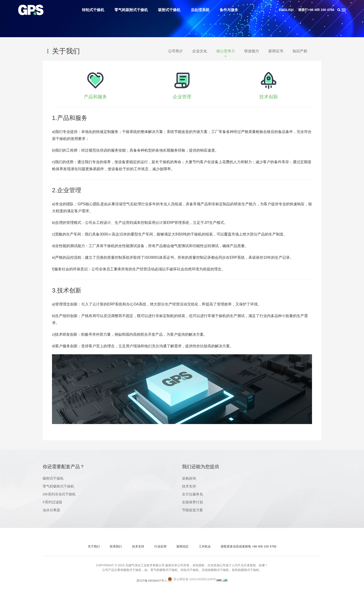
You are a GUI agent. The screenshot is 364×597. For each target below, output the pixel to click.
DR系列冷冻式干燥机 (59, 494)
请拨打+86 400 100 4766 (316, 10)
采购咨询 (189, 478)
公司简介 (175, 51)
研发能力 (252, 51)
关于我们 (94, 546)
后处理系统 (200, 10)
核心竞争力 (226, 51)
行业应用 (160, 546)
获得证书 (276, 51)
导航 (344, 10)
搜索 (339, 10)
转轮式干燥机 (93, 10)
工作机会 (205, 546)
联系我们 (116, 546)
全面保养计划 (192, 502)
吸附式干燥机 (169, 10)
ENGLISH (286, 10)
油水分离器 (51, 510)
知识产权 (300, 51)
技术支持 (189, 486)
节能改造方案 (192, 510)
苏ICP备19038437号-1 (152, 581)
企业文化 (200, 51)
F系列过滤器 (52, 502)
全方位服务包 (192, 494)
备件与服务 (229, 10)
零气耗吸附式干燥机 (131, 10)
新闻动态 (182, 546)
